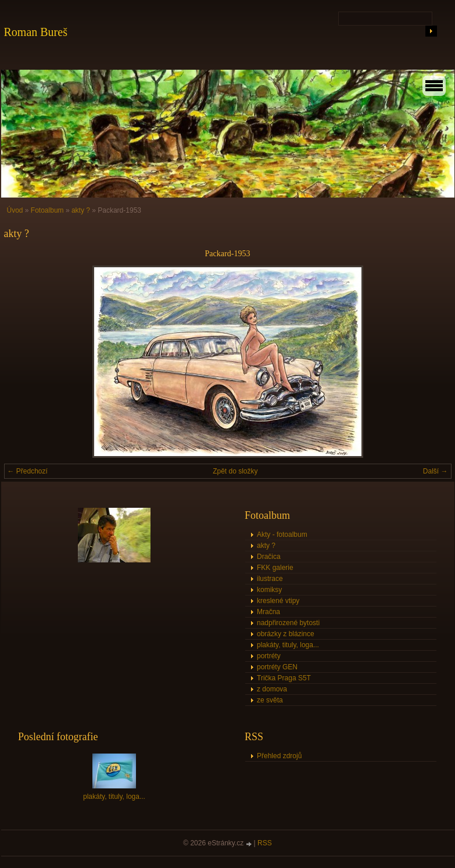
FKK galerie (275, 568)
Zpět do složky (235, 471)
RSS (265, 843)
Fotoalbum (47, 210)
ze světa (270, 700)
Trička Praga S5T (284, 678)
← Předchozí (28, 471)
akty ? (81, 210)
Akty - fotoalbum (282, 535)
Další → (436, 471)
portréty (269, 656)
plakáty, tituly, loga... (288, 645)
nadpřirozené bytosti (288, 623)
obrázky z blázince (286, 634)
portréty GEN (277, 667)
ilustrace (270, 579)
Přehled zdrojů (279, 756)
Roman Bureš (36, 32)
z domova (272, 689)
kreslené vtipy (278, 601)
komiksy (269, 590)
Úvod (15, 210)
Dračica (269, 557)
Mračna (268, 612)
